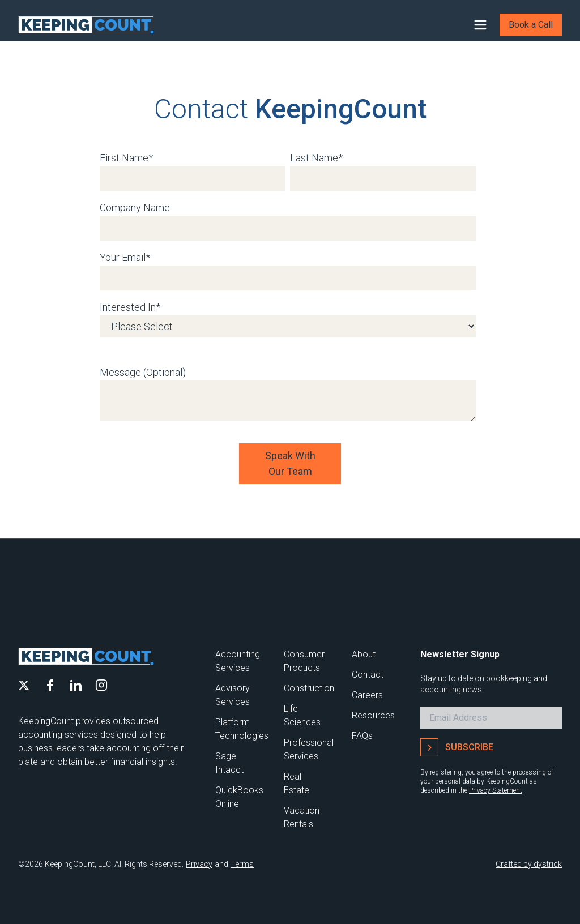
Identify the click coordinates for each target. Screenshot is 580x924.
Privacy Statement (496, 790)
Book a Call (531, 25)
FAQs (362, 736)
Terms (242, 864)
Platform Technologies (242, 729)
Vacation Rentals (302, 817)
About (364, 654)
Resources (373, 715)
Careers (367, 695)
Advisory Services (233, 695)
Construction (309, 688)
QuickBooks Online (239, 797)
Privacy (199, 864)
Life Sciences (302, 715)
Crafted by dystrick (529, 864)
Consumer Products (304, 661)
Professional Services (309, 749)
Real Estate (297, 783)
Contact (368, 675)
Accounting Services (238, 661)
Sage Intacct (229, 763)
